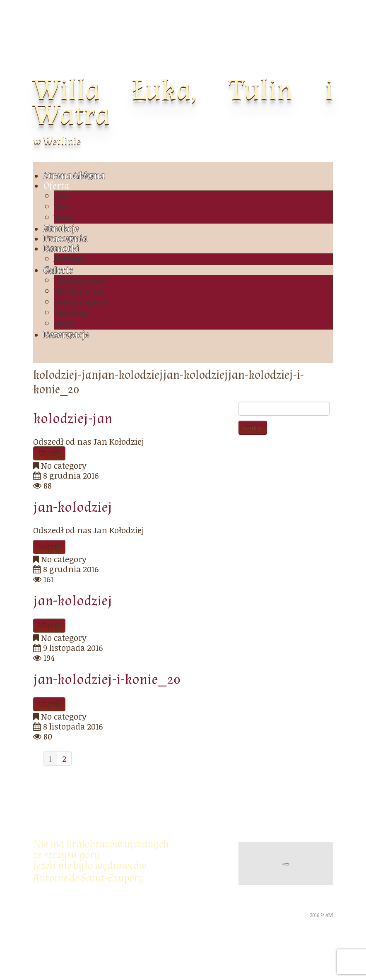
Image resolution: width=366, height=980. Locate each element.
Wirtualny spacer (81, 281)
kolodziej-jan (73, 419)
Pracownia (65, 239)
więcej (49, 453)
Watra (64, 218)
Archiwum (70, 259)
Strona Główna (74, 176)
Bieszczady (71, 313)
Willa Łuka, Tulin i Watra (183, 102)
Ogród (64, 324)
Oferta (56, 186)
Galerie (58, 270)
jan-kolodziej (73, 507)
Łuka (62, 196)
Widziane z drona (80, 292)
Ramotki (61, 249)
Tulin (63, 207)
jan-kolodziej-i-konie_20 (107, 680)
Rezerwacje (66, 335)
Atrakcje (61, 229)
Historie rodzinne (80, 302)
